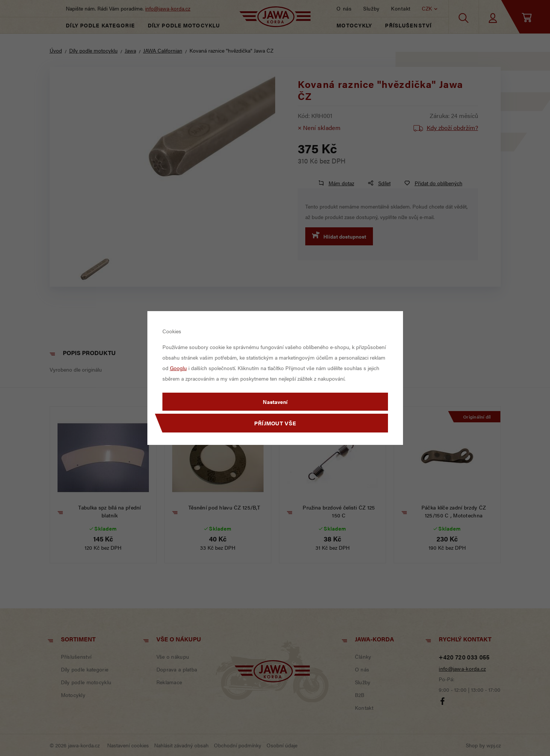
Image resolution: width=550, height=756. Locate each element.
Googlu (178, 368)
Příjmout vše (275, 423)
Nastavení (275, 402)
